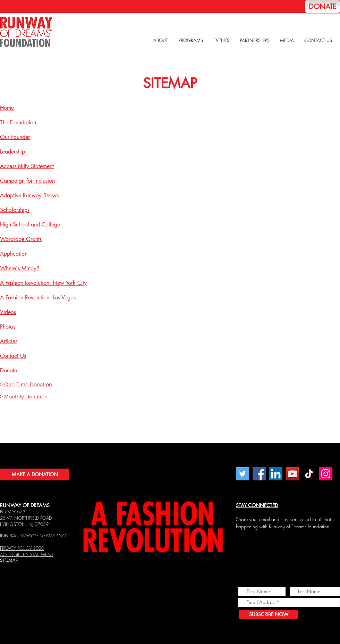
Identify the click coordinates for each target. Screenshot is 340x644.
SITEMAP (9, 560)
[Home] (26, 32)
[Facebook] (259, 474)
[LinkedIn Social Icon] (276, 474)
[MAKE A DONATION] (35, 474)
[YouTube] (292, 474)
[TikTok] (309, 474)
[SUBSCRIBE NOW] (269, 614)
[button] (161, 40)
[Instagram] (326, 474)
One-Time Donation (28, 384)
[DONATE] (323, 6)
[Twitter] (243, 474)
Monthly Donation (26, 397)
